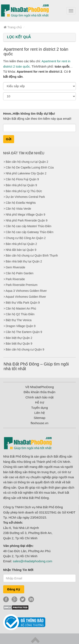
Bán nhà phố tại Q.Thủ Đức (24, 191)
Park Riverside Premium (22, 285)
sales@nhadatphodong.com (33, 561)
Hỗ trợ (39, 402)
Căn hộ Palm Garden (20, 273)
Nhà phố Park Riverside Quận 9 (27, 220)
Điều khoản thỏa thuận (39, 392)
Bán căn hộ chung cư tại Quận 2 (27, 162)
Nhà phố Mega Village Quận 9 (25, 215)
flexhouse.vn (39, 423)
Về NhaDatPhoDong (40, 387)
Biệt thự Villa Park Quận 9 (23, 303)
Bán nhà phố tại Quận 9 (21, 185)
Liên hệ (39, 413)
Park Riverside (15, 279)
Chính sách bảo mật (40, 397)
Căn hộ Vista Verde (18, 209)
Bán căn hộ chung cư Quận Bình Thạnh (32, 255)
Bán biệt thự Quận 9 (19, 344)
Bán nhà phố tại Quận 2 (21, 244)
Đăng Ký (14, 589)
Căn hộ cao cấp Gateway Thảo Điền (29, 232)
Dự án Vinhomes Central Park (25, 197)
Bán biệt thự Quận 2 (19, 338)
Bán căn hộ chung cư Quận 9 (25, 349)
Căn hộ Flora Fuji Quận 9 (22, 179)
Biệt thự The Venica (19, 320)
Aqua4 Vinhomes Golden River (26, 297)
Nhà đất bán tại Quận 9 (21, 250)
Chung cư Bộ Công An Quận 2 (26, 238)
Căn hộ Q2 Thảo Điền (20, 314)
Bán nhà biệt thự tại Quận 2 (24, 261)
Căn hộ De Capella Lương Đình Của (30, 167)
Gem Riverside (15, 267)
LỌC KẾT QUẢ (19, 37)
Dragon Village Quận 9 (21, 326)
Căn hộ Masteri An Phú (21, 308)
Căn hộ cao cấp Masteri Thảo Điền (29, 226)
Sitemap (39, 418)
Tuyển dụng (39, 408)
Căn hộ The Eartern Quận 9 (24, 332)
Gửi (9, 139)
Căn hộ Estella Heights (21, 203)
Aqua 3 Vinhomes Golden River (26, 291)
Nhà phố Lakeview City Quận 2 (26, 173)
